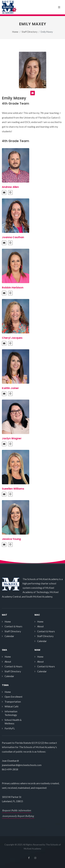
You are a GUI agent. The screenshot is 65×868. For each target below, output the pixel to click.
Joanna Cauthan (13, 237)
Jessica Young (11, 539)
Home (15, 32)
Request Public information (17, 810)
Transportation (13, 702)
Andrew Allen (10, 187)
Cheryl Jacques (12, 338)
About (40, 626)
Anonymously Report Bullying (18, 816)
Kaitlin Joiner (10, 388)
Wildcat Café (12, 706)
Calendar (9, 636)
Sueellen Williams (13, 489)
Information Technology (11, 713)
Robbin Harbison (13, 288)
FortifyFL (10, 728)
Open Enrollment (14, 697)
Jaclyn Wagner (12, 438)
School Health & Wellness (13, 722)
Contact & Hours (13, 626)
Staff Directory (29, 32)
